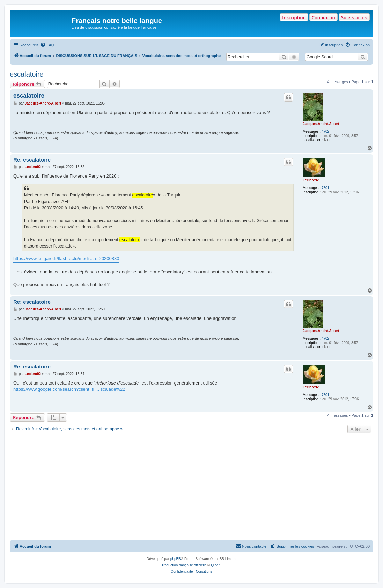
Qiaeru (216, 565)
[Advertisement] (191, 488)
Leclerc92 (311, 180)
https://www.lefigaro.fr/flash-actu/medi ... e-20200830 (66, 259)
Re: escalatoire (32, 160)
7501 (325, 188)
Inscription (294, 17)
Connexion (323, 17)
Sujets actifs (354, 17)
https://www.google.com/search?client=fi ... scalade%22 (69, 389)
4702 (325, 132)
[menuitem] (47, 45)
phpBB (176, 559)
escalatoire (27, 74)
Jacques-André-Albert (321, 124)
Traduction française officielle (184, 565)
